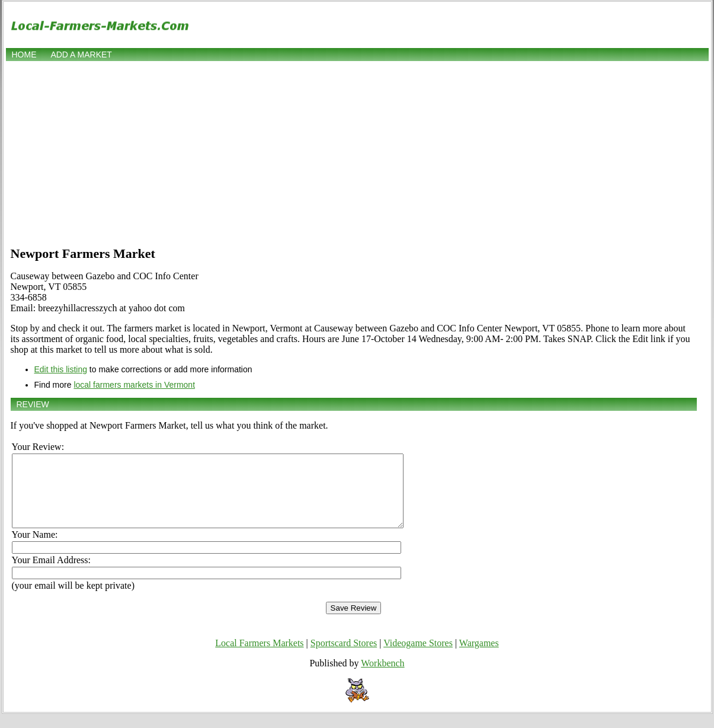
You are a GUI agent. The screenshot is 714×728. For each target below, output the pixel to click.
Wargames (479, 657)
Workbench (382, 677)
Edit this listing (61, 369)
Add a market (81, 55)
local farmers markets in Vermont (134, 385)
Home (24, 55)
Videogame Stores (418, 657)
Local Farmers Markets (259, 657)
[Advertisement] (357, 152)
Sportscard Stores (344, 657)
